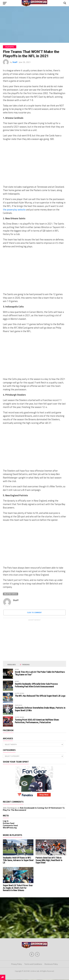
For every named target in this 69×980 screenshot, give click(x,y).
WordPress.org (10, 828)
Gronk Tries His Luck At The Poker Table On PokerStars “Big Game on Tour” (40, 673)
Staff (15, 62)
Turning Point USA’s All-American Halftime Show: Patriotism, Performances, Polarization (37, 721)
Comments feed (10, 825)
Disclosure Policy (51, 964)
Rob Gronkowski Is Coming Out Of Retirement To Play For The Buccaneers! (34, 809)
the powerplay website (14, 210)
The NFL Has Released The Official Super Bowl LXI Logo (40, 696)
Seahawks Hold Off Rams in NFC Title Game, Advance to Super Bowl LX (18, 860)
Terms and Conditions (33, 964)
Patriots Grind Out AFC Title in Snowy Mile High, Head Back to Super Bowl (49, 860)
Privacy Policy (17, 964)
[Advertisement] (34, 25)
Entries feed (9, 823)
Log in (6, 821)
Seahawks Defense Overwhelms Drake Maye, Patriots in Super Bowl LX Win (40, 709)
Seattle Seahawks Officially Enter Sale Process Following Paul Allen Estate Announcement (36, 685)
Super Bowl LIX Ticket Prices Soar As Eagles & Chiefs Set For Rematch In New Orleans (18, 888)
